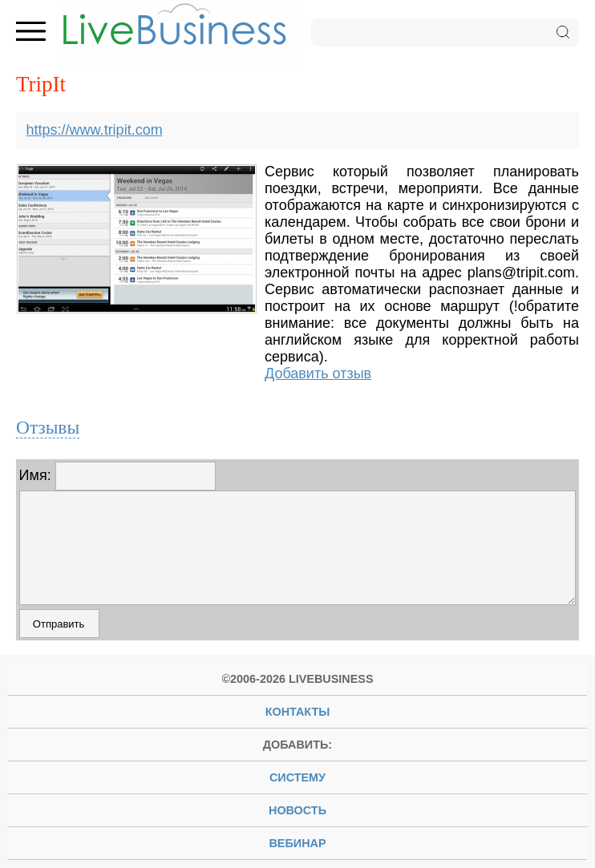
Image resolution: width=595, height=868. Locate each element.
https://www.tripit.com (95, 130)
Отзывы (48, 427)
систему (297, 777)
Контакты (298, 712)
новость (297, 810)
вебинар (297, 843)
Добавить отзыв (318, 373)
